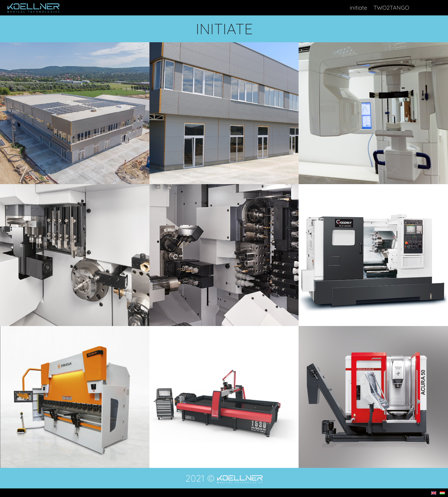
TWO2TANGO (391, 8)
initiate (358, 8)
